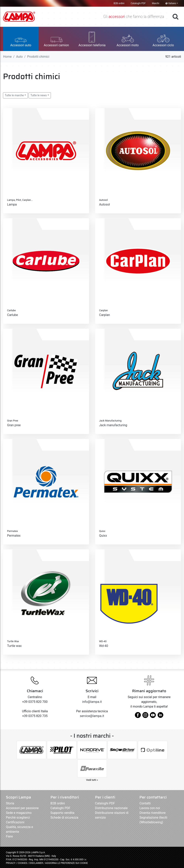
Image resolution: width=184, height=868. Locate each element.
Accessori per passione (22, 808)
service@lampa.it (92, 716)
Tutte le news (39, 95)
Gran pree (14, 425)
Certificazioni (15, 822)
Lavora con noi (150, 808)
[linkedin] (160, 717)
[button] (21, 39)
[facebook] (138, 717)
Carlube (13, 315)
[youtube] (153, 717)
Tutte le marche (14, 95)
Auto (19, 57)
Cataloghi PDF (138, 3)
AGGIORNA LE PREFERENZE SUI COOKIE (66, 863)
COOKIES (22, 863)
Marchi (156, 3)
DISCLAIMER (36, 863)
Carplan (105, 315)
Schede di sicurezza (64, 818)
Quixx (103, 536)
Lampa (12, 204)
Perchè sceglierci (18, 818)
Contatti (145, 803)
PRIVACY (11, 863)
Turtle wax (14, 646)
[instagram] (145, 717)
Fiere (9, 836)
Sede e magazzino (19, 813)
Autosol (105, 204)
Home (7, 57)
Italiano (171, 3)
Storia (10, 803)
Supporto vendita (62, 813)
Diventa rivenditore (152, 813)
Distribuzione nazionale (111, 808)
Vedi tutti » (92, 780)
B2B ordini (119, 3)
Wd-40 (104, 646)
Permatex (14, 536)
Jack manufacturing (113, 425)
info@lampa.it (92, 702)
